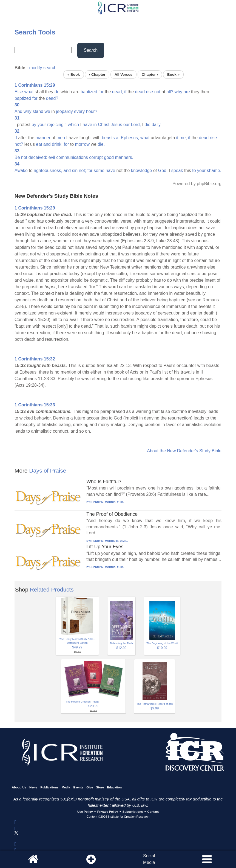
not (157, 92)
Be (17, 157)
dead (140, 92)
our (126, 125)
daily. (157, 125)
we (47, 111)
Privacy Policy (108, 812)
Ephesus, (130, 138)
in (95, 125)
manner (43, 138)
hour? (92, 111)
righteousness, (48, 171)
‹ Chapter (97, 75)
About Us (19, 787)
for (101, 92)
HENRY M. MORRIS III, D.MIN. (110, 541)
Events (78, 787)
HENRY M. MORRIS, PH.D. (108, 502)
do (57, 92)
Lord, (136, 125)
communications (72, 157)
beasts (108, 138)
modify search (43, 68)
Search (91, 50)
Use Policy (85, 812)
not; (83, 171)
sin (75, 171)
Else (19, 92)
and (47, 144)
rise (150, 92)
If (16, 138)
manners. (124, 157)
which (73, 125)
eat (39, 144)
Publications (49, 787)
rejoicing (55, 125)
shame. (214, 171)
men (61, 138)
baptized (89, 92)
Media (66, 787)
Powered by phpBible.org (197, 184)
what (29, 92)
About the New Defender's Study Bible (184, 451)
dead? (52, 98)
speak (177, 171)
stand (38, 111)
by (34, 125)
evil (52, 157)
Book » (173, 75)
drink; (57, 144)
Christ (104, 125)
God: (163, 171)
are (187, 92)
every (79, 111)
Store (100, 787)
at (118, 138)
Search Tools (35, 32)
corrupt (96, 157)
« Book (74, 75)
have (87, 125)
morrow (82, 144)
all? (170, 92)
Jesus (116, 125)
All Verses (123, 75)
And (18, 111)
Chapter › (150, 75)
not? (19, 144)
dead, (118, 92)
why (178, 92)
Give (90, 787)
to (194, 171)
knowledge (142, 171)
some (99, 171)
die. (101, 144)
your (42, 125)
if (125, 92)
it (177, 138)
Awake (21, 171)
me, (183, 138)
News (33, 787)
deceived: (38, 157)
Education (114, 787)
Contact (153, 812)
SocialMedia (149, 859)
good (109, 157)
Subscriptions (133, 812)
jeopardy (64, 111)
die (147, 125)
